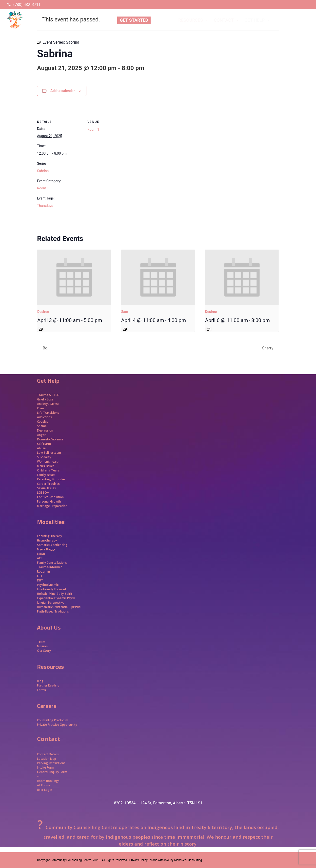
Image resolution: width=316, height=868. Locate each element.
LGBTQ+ (43, 493)
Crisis (41, 408)
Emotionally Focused (51, 589)
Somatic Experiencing (52, 545)
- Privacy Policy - (138, 860)
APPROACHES (293, 20)
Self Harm (44, 444)
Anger (41, 435)
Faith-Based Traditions (53, 611)
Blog (40, 681)
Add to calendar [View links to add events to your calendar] (63, 91)
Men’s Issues (46, 466)
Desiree (43, 312)
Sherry (268, 348)
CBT (40, 576)
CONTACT (227, 20)
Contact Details (48, 754)
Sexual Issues (46, 488)
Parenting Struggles (51, 479)
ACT (40, 558)
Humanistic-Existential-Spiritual (59, 607)
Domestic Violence (50, 439)
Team (41, 642)
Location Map (47, 759)
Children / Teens (48, 470)
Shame (42, 426)
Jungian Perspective (51, 603)
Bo (45, 348)
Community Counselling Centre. (71, 860)
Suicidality (44, 457)
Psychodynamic (48, 585)
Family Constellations (52, 563)
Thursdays (45, 206)
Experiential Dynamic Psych (56, 598)
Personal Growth (49, 501)
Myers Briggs (46, 549)
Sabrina (43, 171)
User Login (45, 790)
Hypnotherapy (47, 540)
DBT (40, 580)
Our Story (44, 651)
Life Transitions (48, 413)
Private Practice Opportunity (57, 725)
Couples (43, 422)
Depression (45, 430)
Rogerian (43, 571)
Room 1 (43, 188)
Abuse (41, 448)
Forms (41, 690)
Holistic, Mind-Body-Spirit (55, 594)
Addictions (44, 417)
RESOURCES (194, 20)
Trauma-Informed (50, 567)
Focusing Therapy (49, 536)
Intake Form (46, 768)
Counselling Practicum (53, 720)
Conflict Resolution (50, 497)
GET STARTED (134, 20)
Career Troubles (48, 484)
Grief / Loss (46, 399)
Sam (125, 312)
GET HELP (257, 20)
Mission (42, 646)
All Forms (44, 785)
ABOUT (163, 20)
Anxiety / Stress (48, 404)
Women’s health (48, 461)
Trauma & (44, 395)
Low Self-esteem (49, 453)
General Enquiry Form (52, 772)
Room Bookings (48, 781)
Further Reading (48, 685)
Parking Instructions (51, 763)
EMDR (41, 554)
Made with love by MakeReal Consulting (176, 860)
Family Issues (46, 475)
